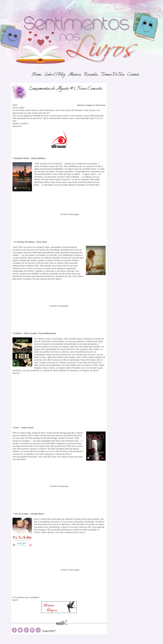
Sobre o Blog (55, 75)
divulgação (89, 105)
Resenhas (91, 75)
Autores (74, 75)
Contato (133, 75)
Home (36, 75)
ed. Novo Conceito (99, 105)
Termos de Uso (113, 75)
